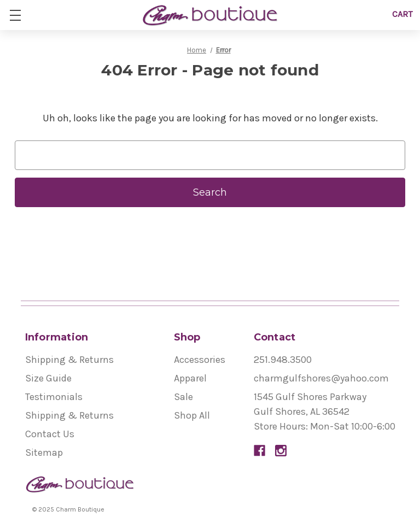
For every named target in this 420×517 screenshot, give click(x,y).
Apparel (190, 378)
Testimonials (54, 397)
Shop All (192, 415)
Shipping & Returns (69, 360)
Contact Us (50, 434)
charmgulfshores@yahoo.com (321, 378)
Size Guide (48, 378)
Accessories (200, 360)
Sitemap (44, 453)
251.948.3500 (283, 360)
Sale (183, 397)
